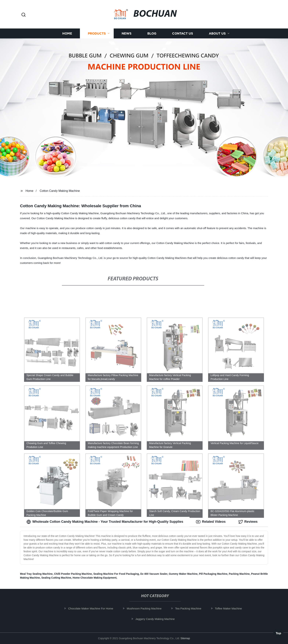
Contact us (183, 34)
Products (97, 34)
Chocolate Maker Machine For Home (94, 608)
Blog (152, 34)
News (127, 34)
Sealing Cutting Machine (56, 578)
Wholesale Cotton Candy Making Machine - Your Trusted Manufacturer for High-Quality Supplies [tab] (105, 522)
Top (278, 634)
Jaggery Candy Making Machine (158, 619)
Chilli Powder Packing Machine (73, 574)
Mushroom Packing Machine (147, 608)
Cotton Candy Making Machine (60, 191)
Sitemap (185, 638)
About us (217, 34)
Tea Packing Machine (191, 608)
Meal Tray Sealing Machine (36, 574)
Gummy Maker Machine (183, 574)
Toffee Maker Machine (232, 608)
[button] (24, 15)
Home (67, 34)
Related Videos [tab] (211, 522)
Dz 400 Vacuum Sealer (154, 574)
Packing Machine (239, 574)
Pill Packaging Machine (213, 574)
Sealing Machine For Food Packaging (116, 574)
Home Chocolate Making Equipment (94, 578)
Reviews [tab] (248, 522)
